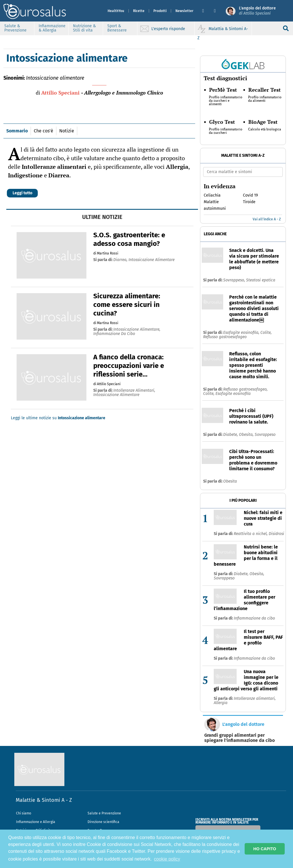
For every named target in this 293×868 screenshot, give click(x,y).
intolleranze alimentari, (134, 390)
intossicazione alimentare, (137, 329)
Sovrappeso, (235, 280)
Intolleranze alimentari (54, 167)
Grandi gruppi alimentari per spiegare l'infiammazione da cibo (239, 738)
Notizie (67, 131)
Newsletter (184, 11)
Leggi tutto (22, 193)
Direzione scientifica (103, 822)
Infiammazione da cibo (254, 618)
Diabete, (231, 435)
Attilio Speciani (60, 93)
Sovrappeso (265, 435)
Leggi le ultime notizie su (58, 418)
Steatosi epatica (261, 280)
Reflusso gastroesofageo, (245, 389)
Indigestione (25, 175)
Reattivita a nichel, (251, 534)
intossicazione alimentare (152, 260)
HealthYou (116, 11)
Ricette (139, 11)
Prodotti (160, 11)
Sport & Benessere (117, 28)
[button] (206, 11)
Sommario (17, 131)
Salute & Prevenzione (15, 28)
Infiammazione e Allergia (36, 822)
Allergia (177, 167)
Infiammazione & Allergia (52, 28)
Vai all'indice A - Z (267, 219)
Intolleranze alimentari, (255, 698)
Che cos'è (43, 131)
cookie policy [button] (167, 859)
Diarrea (59, 175)
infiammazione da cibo (114, 334)
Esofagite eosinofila (233, 394)
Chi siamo (24, 813)
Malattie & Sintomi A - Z (44, 800)
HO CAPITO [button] (265, 849)
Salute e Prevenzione (104, 813)
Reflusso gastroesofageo (225, 337)
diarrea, (121, 260)
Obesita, (247, 435)
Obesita (230, 481)
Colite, (266, 333)
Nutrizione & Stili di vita (84, 28)
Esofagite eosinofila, (242, 333)
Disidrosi (276, 534)
